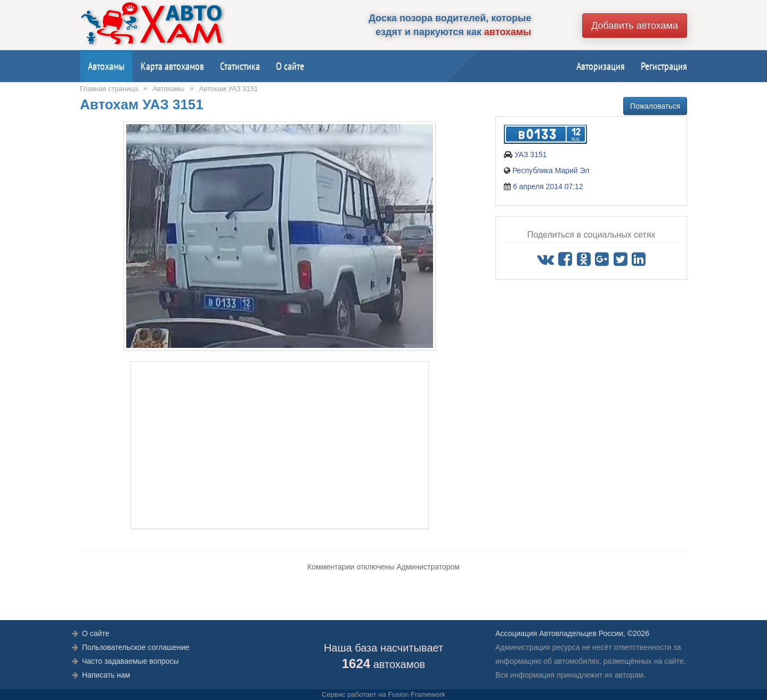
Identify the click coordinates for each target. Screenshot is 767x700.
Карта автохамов (172, 66)
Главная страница (109, 89)
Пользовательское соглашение (136, 647)
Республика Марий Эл (551, 170)
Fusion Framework (417, 694)
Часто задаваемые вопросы (130, 661)
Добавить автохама (635, 26)
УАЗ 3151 (531, 154)
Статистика (240, 66)
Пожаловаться (655, 106)
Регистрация (664, 66)
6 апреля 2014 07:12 (548, 186)
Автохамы (106, 66)
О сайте (290, 66)
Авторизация (601, 66)
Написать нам (106, 675)
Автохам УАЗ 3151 (229, 89)
